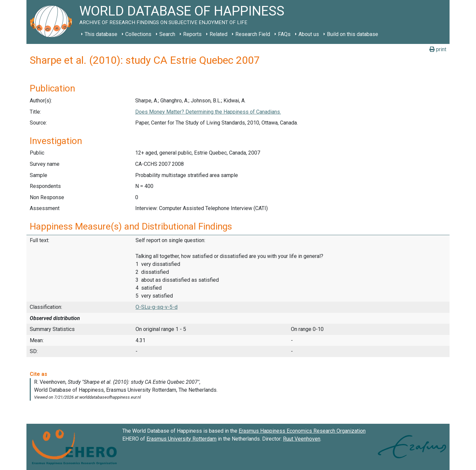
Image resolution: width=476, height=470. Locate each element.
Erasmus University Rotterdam (181, 439)
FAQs (284, 34)
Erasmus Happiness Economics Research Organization (302, 431)
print (438, 49)
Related (218, 34)
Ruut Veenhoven (302, 439)
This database (101, 34)
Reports (192, 34)
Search (167, 34)
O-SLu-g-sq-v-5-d (157, 307)
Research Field (253, 34)
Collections (138, 34)
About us (309, 34)
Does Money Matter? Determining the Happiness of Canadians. (208, 112)
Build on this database (353, 34)
